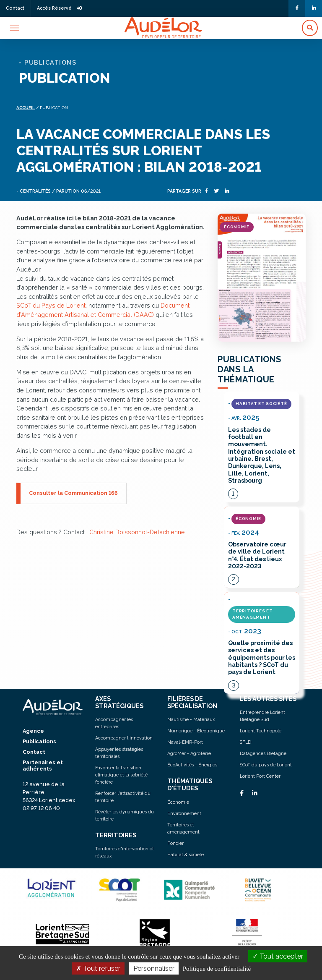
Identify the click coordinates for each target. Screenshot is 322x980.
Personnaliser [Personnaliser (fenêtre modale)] (154, 968)
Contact (15, 8)
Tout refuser (98, 968)
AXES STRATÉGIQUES (119, 702)
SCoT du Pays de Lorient (51, 305)
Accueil (26, 108)
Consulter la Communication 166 (73, 493)
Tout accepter (278, 956)
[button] (310, 28)
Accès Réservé (59, 8)
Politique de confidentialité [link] (217, 969)
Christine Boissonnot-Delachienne (137, 532)
